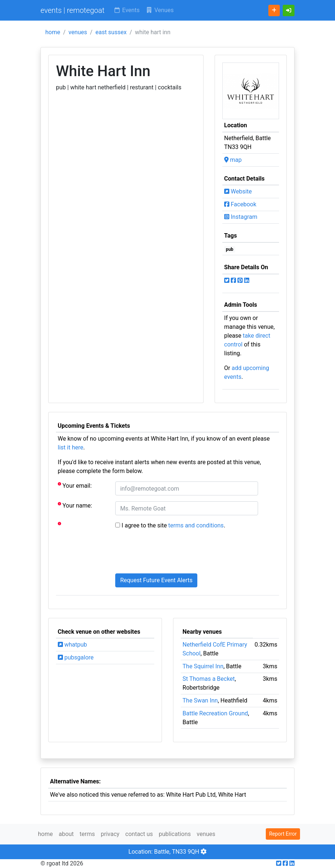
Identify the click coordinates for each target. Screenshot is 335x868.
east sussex (111, 32)
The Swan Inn (200, 700)
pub (230, 249)
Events (126, 10)
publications (175, 834)
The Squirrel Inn (203, 666)
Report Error (283, 834)
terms (87, 834)
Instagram (241, 217)
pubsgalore (76, 657)
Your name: (75, 505)
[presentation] (171, 553)
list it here (70, 447)
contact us (139, 834)
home (53, 32)
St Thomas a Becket (209, 679)
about (66, 834)
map (233, 160)
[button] (289, 10)
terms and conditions (196, 525)
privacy (110, 834)
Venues (160, 10)
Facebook (240, 204)
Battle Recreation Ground (215, 713)
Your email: (75, 485)
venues (78, 32)
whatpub (73, 645)
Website (238, 191)
